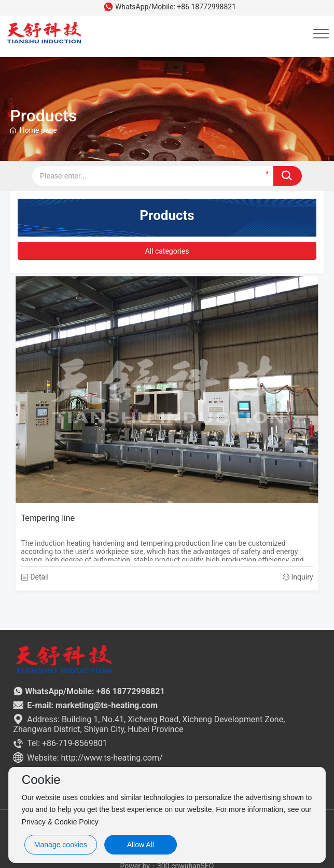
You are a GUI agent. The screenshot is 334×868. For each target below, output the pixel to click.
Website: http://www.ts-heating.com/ (88, 758)
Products (43, 120)
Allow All (141, 845)
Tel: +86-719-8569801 (60, 743)
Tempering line (48, 518)
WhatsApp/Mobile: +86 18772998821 (170, 7)
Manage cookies (61, 845)
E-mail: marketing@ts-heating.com (85, 705)
